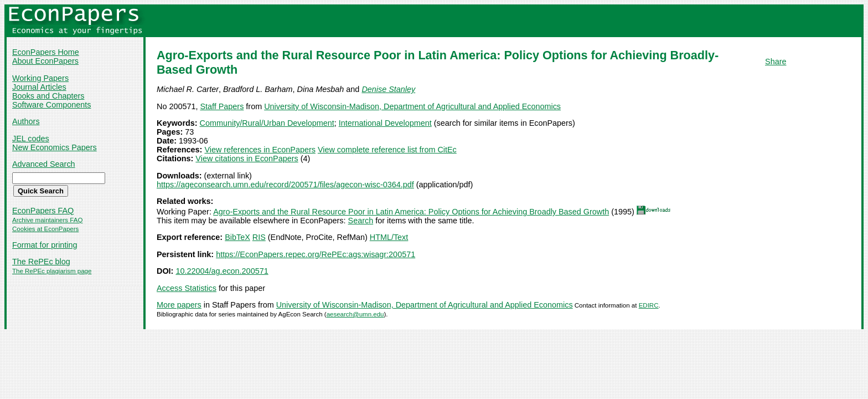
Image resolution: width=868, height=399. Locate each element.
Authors (26, 121)
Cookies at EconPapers (45, 229)
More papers (179, 305)
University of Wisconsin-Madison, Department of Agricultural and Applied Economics (412, 106)
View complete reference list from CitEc (387, 150)
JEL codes (31, 139)
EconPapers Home (46, 52)
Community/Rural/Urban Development (267, 123)
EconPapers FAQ (43, 211)
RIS (259, 237)
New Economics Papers (55, 147)
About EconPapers (45, 61)
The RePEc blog (41, 262)
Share (776, 62)
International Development (385, 123)
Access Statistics (187, 288)
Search (361, 221)
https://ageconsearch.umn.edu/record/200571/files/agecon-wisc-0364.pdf (285, 185)
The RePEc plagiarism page (52, 271)
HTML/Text (389, 237)
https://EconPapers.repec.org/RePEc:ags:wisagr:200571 (316, 254)
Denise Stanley (388, 89)
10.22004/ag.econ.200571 (222, 271)
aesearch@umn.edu (355, 314)
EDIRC (649, 305)
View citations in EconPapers (247, 158)
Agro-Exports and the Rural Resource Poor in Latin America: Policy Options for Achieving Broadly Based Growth (411, 212)
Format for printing (45, 245)
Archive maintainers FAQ (47, 220)
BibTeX (237, 237)
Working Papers (40, 78)
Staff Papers (222, 106)
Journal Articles (39, 87)
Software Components (51, 105)
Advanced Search (44, 164)
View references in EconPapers (260, 150)
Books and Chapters (48, 96)
